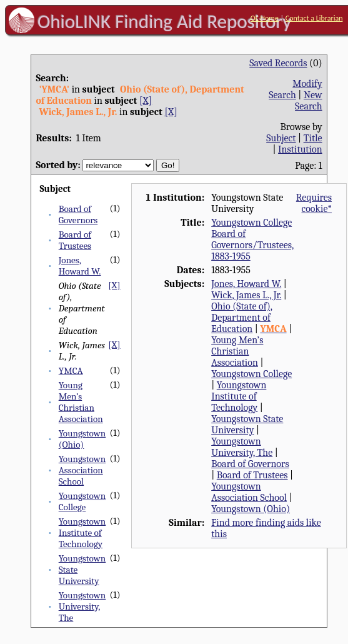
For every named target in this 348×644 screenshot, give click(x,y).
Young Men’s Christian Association (81, 402)
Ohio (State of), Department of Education (242, 318)
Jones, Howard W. (80, 266)
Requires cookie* (314, 203)
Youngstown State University (247, 425)
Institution (300, 149)
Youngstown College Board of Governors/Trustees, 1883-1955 (252, 239)
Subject (281, 138)
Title (313, 138)
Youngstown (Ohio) (82, 439)
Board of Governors (78, 214)
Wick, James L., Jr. (246, 295)
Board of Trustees (75, 240)
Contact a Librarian (314, 18)
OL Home (265, 18)
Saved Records (278, 63)
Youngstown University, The (82, 606)
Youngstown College (82, 501)
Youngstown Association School (82, 470)
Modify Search (295, 89)
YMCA (71, 371)
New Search (309, 101)
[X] (146, 101)
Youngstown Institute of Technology (82, 533)
